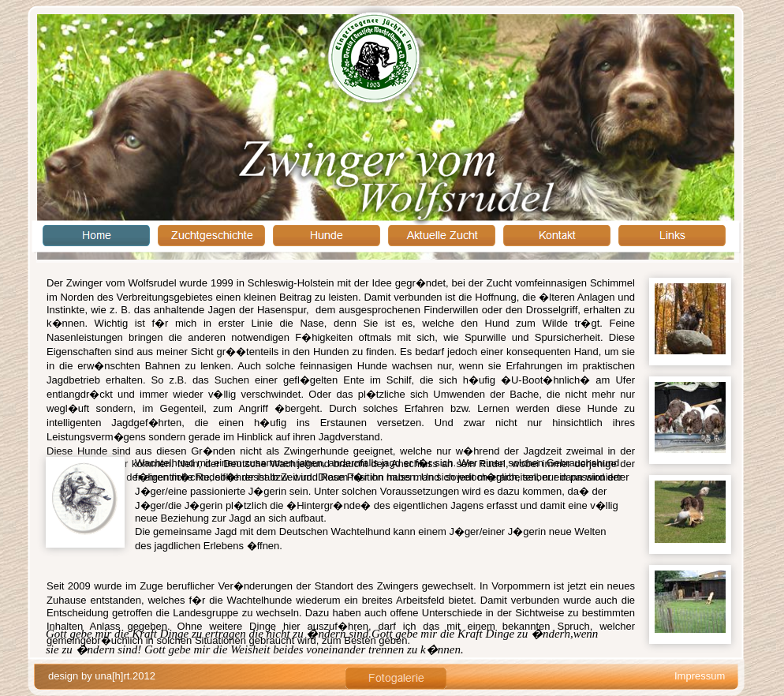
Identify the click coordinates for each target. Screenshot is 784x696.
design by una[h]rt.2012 (102, 676)
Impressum (700, 676)
